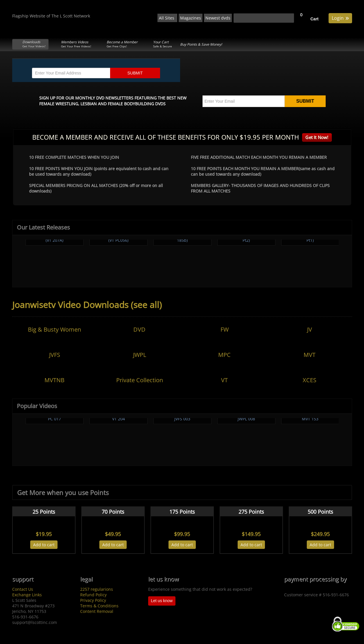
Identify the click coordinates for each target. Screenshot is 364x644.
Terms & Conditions (99, 606)
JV (310, 329)
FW (225, 329)
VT (224, 380)
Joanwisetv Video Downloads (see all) (87, 305)
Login (340, 18)
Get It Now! (317, 137)
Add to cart (44, 545)
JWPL (140, 355)
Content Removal (97, 611)
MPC (224, 355)
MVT (310, 355)
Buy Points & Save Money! (201, 44)
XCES (310, 380)
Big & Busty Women (54, 329)
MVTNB (54, 380)
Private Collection (140, 380)
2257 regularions (97, 589)
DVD (139, 329)
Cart (315, 19)
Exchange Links (27, 595)
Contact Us (23, 589)
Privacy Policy (93, 600)
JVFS (55, 355)
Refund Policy (93, 595)
